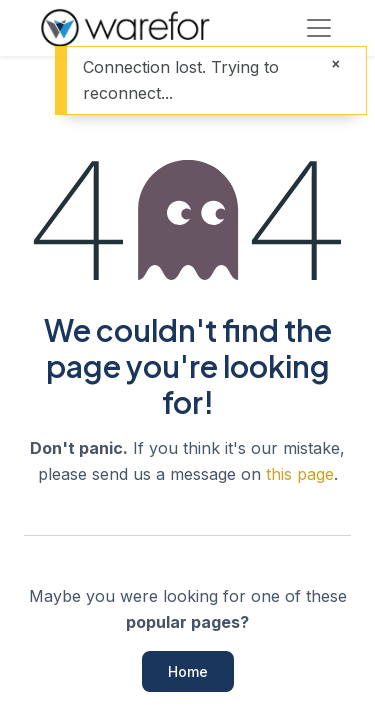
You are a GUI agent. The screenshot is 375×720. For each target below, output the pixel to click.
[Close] (336, 64)
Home (188, 671)
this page (300, 474)
